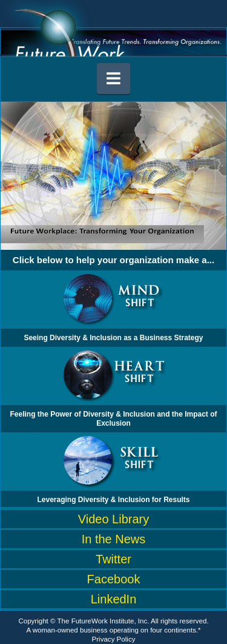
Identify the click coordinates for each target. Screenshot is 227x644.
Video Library (113, 519)
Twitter (113, 559)
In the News (114, 539)
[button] (114, 79)
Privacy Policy (114, 639)
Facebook (114, 579)
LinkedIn (114, 599)
